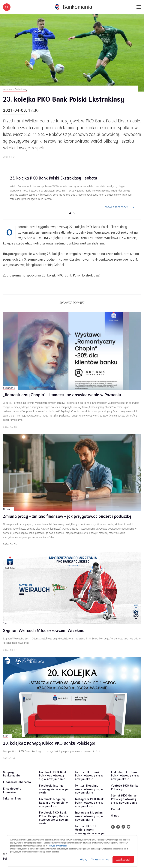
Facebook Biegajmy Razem (53, 803)
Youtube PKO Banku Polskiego (125, 787)
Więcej (83, 859)
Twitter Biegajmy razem (89, 789)
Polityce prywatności (57, 846)
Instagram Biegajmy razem (89, 816)
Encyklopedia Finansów (12, 790)
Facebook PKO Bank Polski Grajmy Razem (54, 818)
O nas (115, 816)
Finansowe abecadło (17, 782)
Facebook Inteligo (54, 789)
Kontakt (116, 809)
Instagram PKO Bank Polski (89, 803)
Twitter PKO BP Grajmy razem (90, 831)
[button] (7, 7)
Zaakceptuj (123, 859)
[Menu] (139, 7)
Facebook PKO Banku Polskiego (54, 776)
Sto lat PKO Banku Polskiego (124, 799)
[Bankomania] (73, 7)
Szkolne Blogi (12, 799)
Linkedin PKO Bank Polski (125, 776)
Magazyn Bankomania (11, 774)
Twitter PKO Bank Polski (89, 776)
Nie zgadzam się (100, 859)
